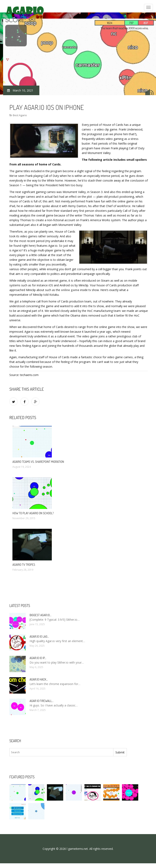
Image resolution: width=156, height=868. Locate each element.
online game (70, 290)
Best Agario (20, 115)
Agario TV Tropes (24, 565)
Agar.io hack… (39, 679)
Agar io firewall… (41, 701)
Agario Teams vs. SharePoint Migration (38, 462)
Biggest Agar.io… (40, 615)
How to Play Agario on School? (33, 513)
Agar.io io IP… (38, 658)
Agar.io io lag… (39, 636)
